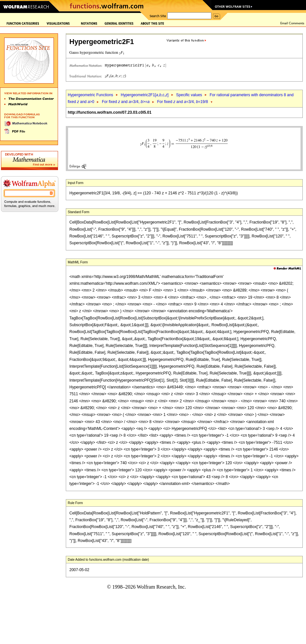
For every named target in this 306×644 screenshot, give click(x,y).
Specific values (189, 95)
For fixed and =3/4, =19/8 (183, 102)
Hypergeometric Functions (90, 95)
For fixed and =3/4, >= (126, 102)
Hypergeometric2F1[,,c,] (144, 95)
